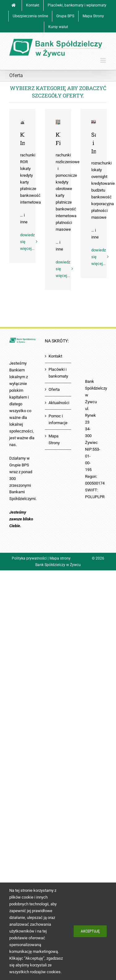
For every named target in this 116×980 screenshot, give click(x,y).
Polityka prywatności (29, 558)
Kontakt (55, 356)
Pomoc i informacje (58, 419)
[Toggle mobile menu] (103, 60)
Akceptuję (90, 931)
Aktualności (58, 403)
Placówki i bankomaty (58, 373)
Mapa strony (60, 558)
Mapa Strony (54, 439)
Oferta (54, 389)
